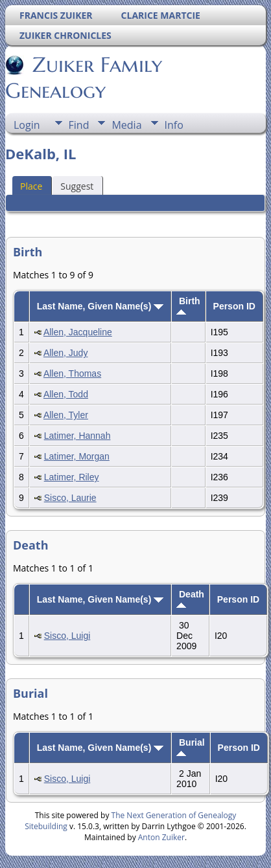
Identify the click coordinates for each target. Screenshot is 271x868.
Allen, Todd (66, 394)
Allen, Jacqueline (78, 332)
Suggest (77, 186)
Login (27, 125)
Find (79, 125)
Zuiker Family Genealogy (84, 78)
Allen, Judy (65, 353)
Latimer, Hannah (77, 436)
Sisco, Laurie (70, 498)
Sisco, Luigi (67, 636)
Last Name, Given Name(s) (100, 306)
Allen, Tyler (66, 415)
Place (31, 186)
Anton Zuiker (161, 837)
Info (174, 125)
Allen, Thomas (72, 373)
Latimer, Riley (72, 477)
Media (126, 125)
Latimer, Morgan (77, 456)
